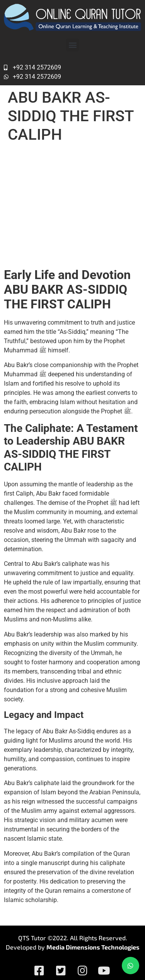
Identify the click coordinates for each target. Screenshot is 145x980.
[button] (72, 45)
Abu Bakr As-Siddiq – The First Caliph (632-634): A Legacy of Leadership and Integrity (71, 206)
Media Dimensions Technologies (93, 947)
